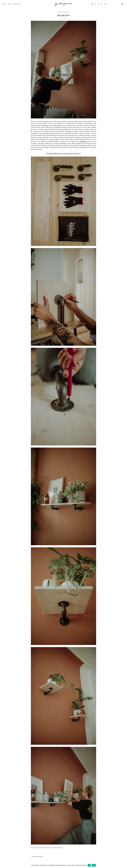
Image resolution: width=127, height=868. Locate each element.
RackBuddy (83, 141)
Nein (94, 865)
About (10, 4)
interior (66, 12)
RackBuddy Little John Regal (55, 153)
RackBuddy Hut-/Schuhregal (72, 153)
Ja (89, 865)
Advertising (18, 4)
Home (4, 4)
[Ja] (125, 865)
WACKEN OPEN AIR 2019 (38, 857)
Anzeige (60, 12)
